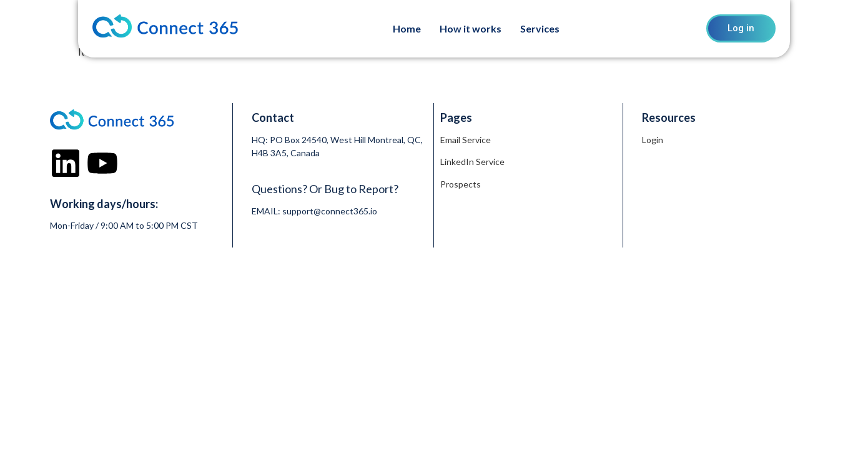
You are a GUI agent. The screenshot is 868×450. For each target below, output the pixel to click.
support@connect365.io (330, 211)
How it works (471, 28)
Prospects (461, 184)
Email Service (466, 140)
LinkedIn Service (472, 162)
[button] (543, 29)
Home (407, 28)
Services (540, 28)
